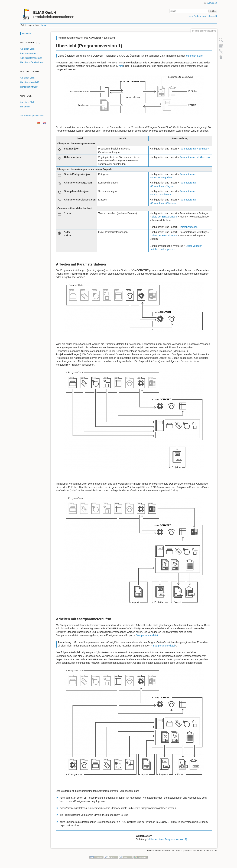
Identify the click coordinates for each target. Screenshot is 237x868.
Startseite (26, 34)
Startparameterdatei (147, 635)
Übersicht (212, 16)
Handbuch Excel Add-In (31, 62)
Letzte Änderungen (197, 16)
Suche (213, 11)
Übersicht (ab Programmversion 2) (168, 839)
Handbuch (25, 107)
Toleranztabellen (189, 227)
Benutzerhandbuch (29, 53)
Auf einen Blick (27, 49)
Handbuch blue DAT (30, 82)
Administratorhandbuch (31, 58)
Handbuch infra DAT (30, 87)
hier (121, 66)
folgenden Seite (194, 56)
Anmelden (212, 3)
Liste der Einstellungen (164, 217)
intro (43, 25)
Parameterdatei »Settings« (194, 149)
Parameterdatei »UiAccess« (195, 157)
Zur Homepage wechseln (32, 116)
